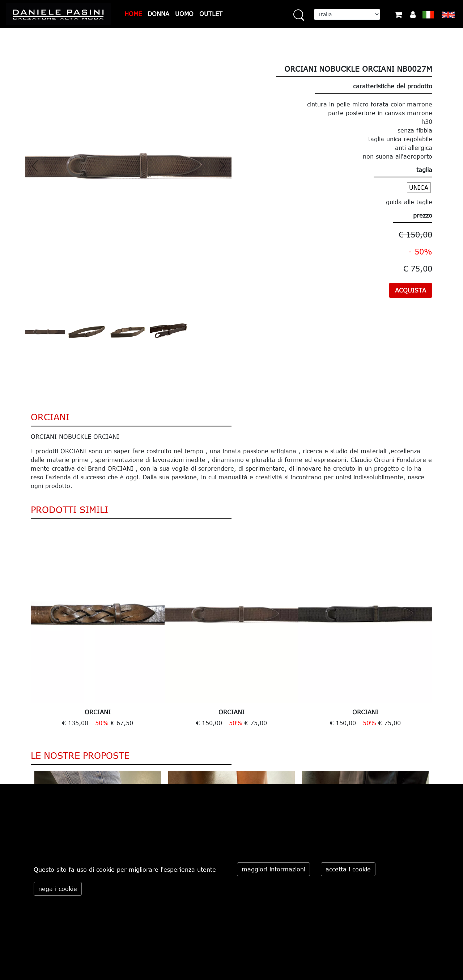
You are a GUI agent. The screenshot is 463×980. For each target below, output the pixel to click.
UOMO (184, 14)
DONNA (158, 14)
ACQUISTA (411, 290)
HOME (133, 14)
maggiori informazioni (273, 869)
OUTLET (211, 14)
